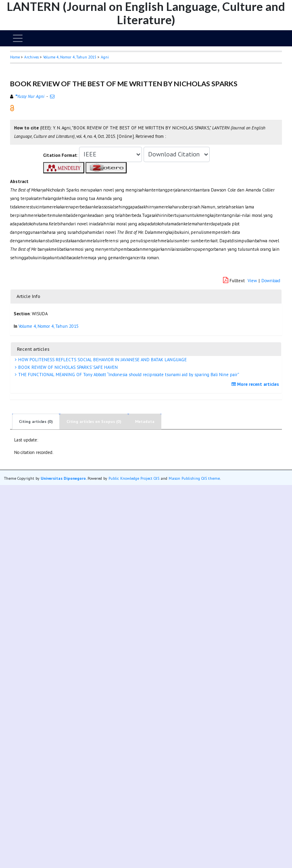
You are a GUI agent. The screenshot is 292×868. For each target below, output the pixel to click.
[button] (12, 108)
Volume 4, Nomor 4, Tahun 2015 (70, 57)
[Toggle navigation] (18, 38)
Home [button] (15, 57)
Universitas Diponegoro (63, 478)
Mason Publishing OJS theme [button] (194, 478)
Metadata (145, 422)
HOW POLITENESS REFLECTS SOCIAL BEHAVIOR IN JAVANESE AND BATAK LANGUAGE (102, 360)
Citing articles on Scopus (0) (94, 422)
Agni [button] (105, 57)
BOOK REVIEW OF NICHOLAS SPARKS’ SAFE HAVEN (67, 367)
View (252, 281)
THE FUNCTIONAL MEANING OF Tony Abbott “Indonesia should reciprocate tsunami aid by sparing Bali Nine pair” (128, 375)
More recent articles (256, 384)
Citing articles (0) (36, 422)
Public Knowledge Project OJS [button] (134, 478)
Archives (31, 57)
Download (271, 281)
